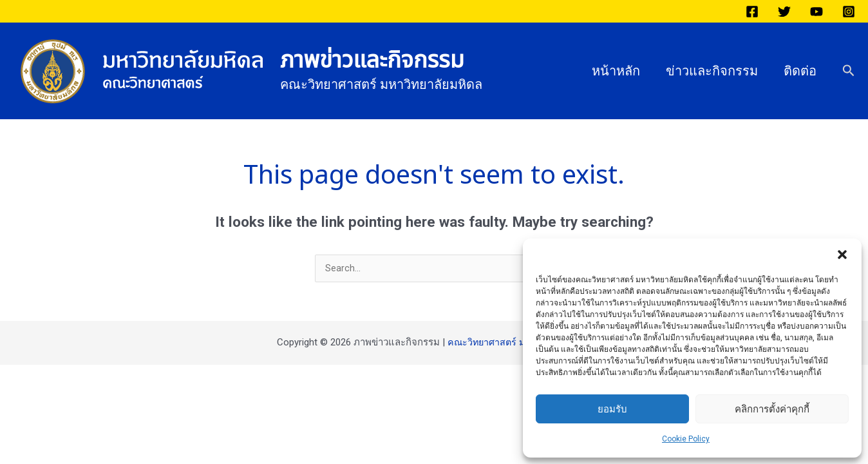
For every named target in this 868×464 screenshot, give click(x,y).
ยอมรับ (612, 409)
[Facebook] (752, 12)
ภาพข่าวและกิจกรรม (372, 61)
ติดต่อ (800, 71)
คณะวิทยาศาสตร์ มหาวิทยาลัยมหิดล (520, 343)
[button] (842, 255)
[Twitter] (784, 12)
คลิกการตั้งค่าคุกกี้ (772, 409)
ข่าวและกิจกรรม (712, 71)
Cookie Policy (686, 439)
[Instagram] (849, 12)
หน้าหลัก (616, 71)
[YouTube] (816, 12)
